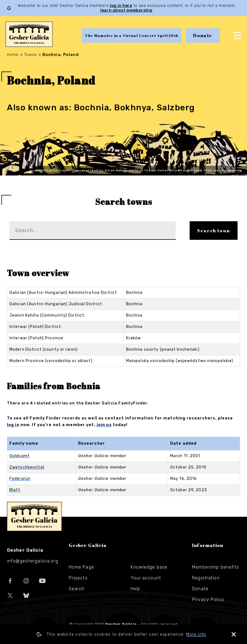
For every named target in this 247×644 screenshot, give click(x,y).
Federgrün (20, 479)
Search (77, 589)
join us (104, 425)
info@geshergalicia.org (33, 561)
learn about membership (126, 10)
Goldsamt (20, 456)
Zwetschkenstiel (27, 467)
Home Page (82, 567)
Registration (206, 578)
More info (196, 634)
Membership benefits (216, 567)
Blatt (15, 490)
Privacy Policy (208, 600)
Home (13, 55)
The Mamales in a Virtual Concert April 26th (132, 35)
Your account (146, 578)
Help (135, 589)
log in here (121, 6)
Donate (203, 35)
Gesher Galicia (34, 516)
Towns (31, 55)
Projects (78, 578)
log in (13, 425)
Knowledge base (149, 567)
